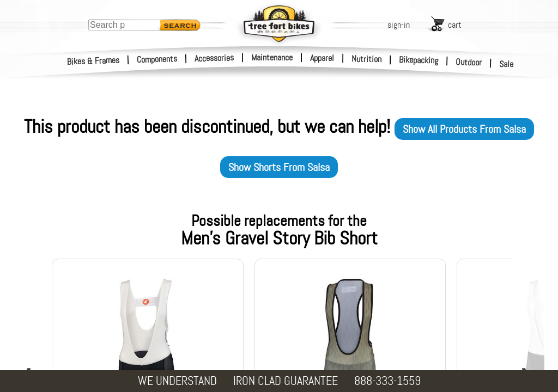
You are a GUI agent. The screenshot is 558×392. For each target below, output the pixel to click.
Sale (507, 64)
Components (157, 59)
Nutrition (366, 59)
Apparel (322, 58)
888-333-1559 (387, 381)
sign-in (399, 25)
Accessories (214, 58)
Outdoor (469, 62)
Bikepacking (419, 60)
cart (455, 25)
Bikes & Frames (93, 61)
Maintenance (272, 57)
